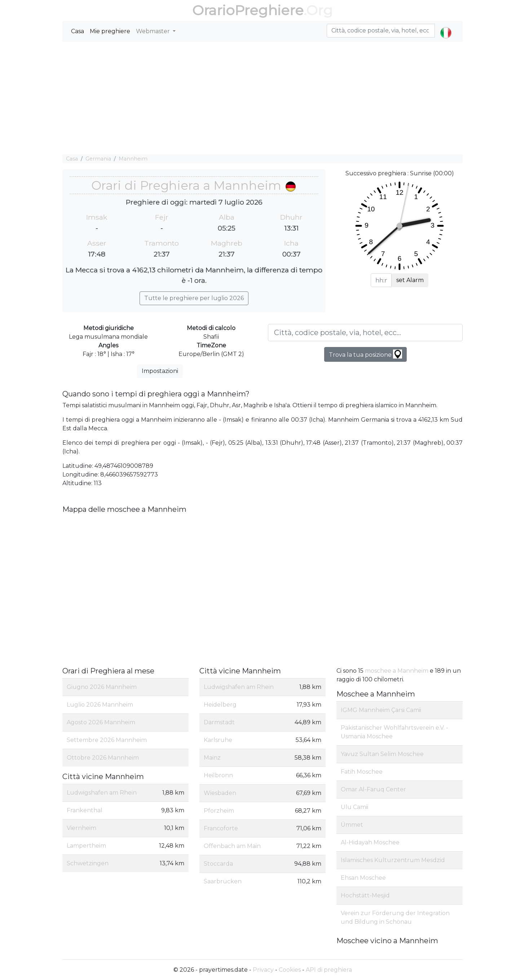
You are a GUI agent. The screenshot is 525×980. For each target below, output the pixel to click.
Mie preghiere (110, 31)
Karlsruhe (218, 740)
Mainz (212, 758)
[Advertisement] (262, 98)
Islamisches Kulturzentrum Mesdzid (393, 860)
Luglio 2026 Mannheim (100, 705)
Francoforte (221, 828)
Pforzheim (219, 811)
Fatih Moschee (362, 772)
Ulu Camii (354, 807)
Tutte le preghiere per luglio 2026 (194, 298)
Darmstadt (219, 722)
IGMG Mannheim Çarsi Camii (381, 710)
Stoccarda (218, 864)
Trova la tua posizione (365, 354)
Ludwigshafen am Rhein (102, 793)
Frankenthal (85, 810)
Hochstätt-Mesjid (365, 895)
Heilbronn (218, 775)
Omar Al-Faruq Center (373, 789)
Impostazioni (160, 371)
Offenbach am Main (232, 846)
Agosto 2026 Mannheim (101, 722)
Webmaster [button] (154, 31)
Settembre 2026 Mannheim (107, 740)
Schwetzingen (88, 863)
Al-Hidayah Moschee (370, 842)
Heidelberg (220, 705)
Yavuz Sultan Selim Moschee (382, 754)
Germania (98, 159)
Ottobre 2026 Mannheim (103, 758)
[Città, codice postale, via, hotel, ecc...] (365, 333)
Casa (78, 31)
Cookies (290, 970)
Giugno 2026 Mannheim (102, 687)
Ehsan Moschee (363, 878)
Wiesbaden (220, 793)
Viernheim (81, 828)
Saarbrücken (223, 881)
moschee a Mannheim (397, 671)
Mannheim (133, 159)
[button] (446, 27)
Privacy (263, 970)
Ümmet (352, 825)
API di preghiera (329, 970)
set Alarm (410, 280)
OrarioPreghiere (248, 10)
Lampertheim (86, 846)
